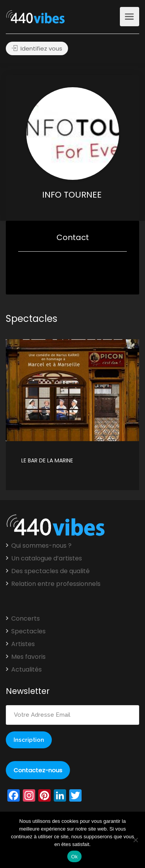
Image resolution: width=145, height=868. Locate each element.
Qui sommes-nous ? (41, 546)
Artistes (23, 644)
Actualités (26, 670)
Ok (74, 857)
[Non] (135, 840)
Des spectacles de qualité (50, 571)
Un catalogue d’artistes (47, 558)
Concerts (26, 619)
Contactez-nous (38, 770)
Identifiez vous (37, 48)
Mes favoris (28, 657)
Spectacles (28, 631)
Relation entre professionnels (56, 584)
